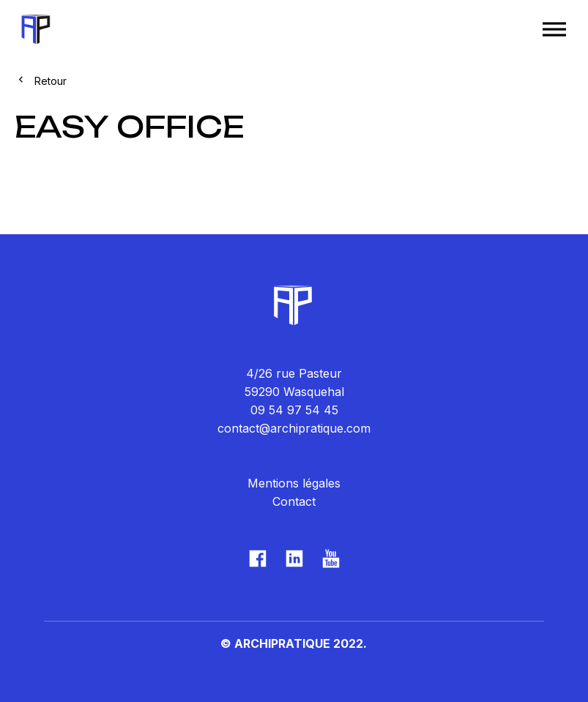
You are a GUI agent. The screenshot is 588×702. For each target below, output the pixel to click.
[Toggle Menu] (554, 29)
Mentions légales (294, 483)
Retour (51, 81)
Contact (294, 501)
